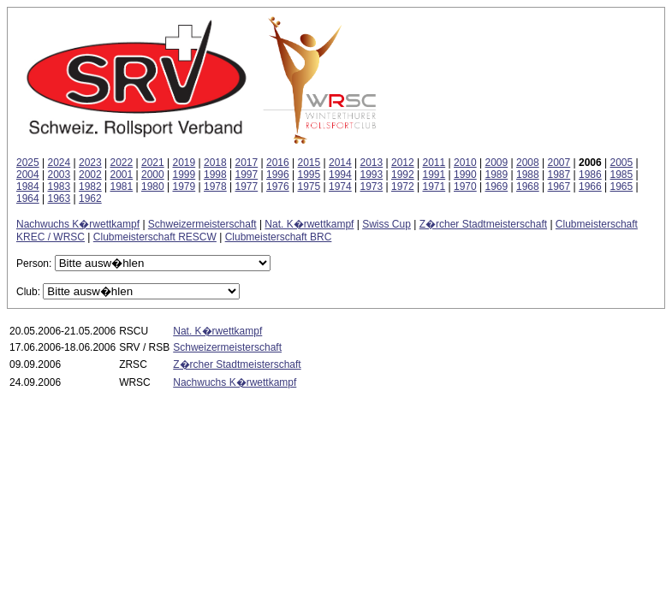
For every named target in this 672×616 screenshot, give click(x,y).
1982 (90, 187)
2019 (184, 163)
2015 (309, 163)
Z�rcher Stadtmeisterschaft (483, 224)
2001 (122, 175)
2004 (28, 175)
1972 (403, 187)
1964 (28, 198)
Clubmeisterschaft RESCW (155, 237)
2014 (340, 163)
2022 (122, 163)
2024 (59, 163)
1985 (622, 175)
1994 (340, 175)
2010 (465, 163)
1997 (247, 175)
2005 (622, 163)
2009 (497, 163)
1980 (153, 187)
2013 (372, 163)
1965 (622, 187)
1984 (28, 187)
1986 (590, 175)
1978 (215, 187)
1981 (122, 187)
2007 (559, 163)
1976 (278, 187)
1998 (215, 175)
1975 (309, 187)
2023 (90, 163)
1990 (465, 175)
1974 (340, 187)
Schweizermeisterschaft (202, 224)
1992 (403, 175)
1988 (528, 175)
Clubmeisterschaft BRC (279, 237)
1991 (434, 175)
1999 (184, 175)
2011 (434, 163)
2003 (59, 175)
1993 (372, 175)
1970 (465, 187)
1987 (559, 175)
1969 (497, 187)
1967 (559, 187)
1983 (59, 187)
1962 (90, 198)
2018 (215, 163)
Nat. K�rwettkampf (309, 224)
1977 (247, 187)
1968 (528, 187)
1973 (372, 187)
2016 (278, 163)
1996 (278, 175)
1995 (309, 175)
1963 (59, 198)
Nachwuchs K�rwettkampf (78, 224)
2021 (153, 163)
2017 (247, 163)
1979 (184, 187)
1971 (434, 187)
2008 (528, 163)
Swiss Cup (387, 224)
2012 (403, 163)
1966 (590, 187)
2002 (90, 175)
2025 (28, 163)
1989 (497, 175)
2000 (153, 175)
